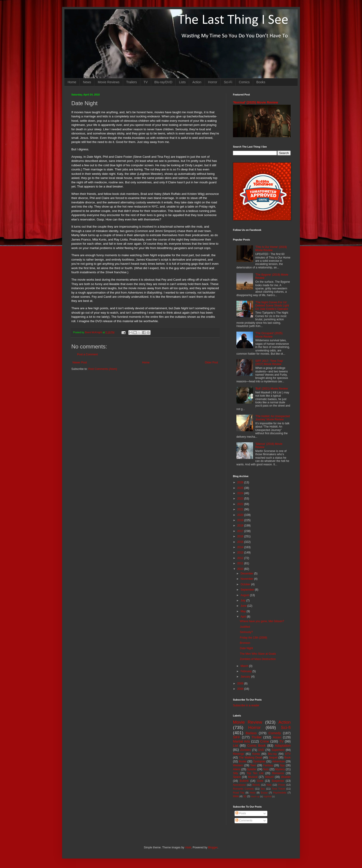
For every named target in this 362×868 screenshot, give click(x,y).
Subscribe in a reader (246, 705)
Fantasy (268, 765)
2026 (241, 482)
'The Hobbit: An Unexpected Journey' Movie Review (273, 418)
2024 (241, 493)
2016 (241, 536)
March (245, 666)
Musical (253, 777)
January (246, 677)
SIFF (237, 737)
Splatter (252, 769)
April (244, 617)
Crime (265, 741)
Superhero (278, 750)
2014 (241, 547)
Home (72, 82)
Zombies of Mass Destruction (258, 659)
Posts (241, 813)
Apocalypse (239, 785)
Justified (245, 627)
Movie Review (248, 722)
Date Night (246, 648)
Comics (244, 82)
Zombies (246, 750)
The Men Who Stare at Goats (258, 654)
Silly (235, 773)
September (248, 590)
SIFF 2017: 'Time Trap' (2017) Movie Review (269, 363)
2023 (241, 499)
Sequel (273, 758)
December (247, 574)
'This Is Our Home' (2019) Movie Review (271, 249)
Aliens (237, 769)
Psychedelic (280, 793)
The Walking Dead (250, 758)
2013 (241, 553)
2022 (241, 504)
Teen (253, 765)
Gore (260, 781)
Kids (269, 785)
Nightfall (267, 796)
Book (288, 758)
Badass (251, 733)
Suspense (278, 781)
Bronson (245, 643)
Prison (282, 785)
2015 (241, 542)
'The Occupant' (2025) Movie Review (269, 335)
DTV (288, 754)
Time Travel (278, 789)
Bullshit (244, 781)
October (246, 584)
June (244, 606)
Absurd (269, 777)
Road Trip (239, 793)
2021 (241, 509)
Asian (277, 737)
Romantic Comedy (243, 789)
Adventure (279, 761)
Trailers (132, 82)
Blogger (213, 847)
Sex (263, 789)
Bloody (256, 785)
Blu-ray (272, 754)
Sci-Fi (228, 82)
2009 (241, 684)
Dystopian (259, 761)
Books (261, 82)
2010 (241, 569)
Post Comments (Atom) (103, 369)
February (246, 671)
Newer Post (80, 363)
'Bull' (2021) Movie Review (272, 389)
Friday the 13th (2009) (253, 638)
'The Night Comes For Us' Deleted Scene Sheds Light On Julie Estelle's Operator (272, 306)
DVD (261, 750)
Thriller (256, 737)
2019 (241, 520)
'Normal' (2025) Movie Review (255, 102)
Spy (282, 765)
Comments (244, 820)
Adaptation (283, 746)
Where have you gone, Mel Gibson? (262, 621)
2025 (241, 488)
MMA (236, 796)
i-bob (188, 847)
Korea (256, 754)
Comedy (275, 733)
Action (197, 82)
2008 (241, 689)
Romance (278, 773)
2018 (241, 526)
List (235, 746)
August (245, 595)
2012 (241, 558)
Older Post (211, 363)
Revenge (238, 754)
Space (237, 777)
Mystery (280, 769)
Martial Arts (241, 741)
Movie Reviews (109, 82)
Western (238, 765)
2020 (241, 515)
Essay (264, 793)
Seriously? (246, 632)
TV (146, 82)
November (247, 579)
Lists (182, 82)
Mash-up (255, 796)
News (87, 82)
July (243, 600)
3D (245, 796)
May (244, 611)
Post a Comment (87, 354)
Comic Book (256, 746)
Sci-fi (286, 727)
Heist (253, 793)
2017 (241, 531)
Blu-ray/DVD (163, 82)
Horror (213, 82)
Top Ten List (255, 773)
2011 (241, 563)
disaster (286, 777)
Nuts (266, 769)
